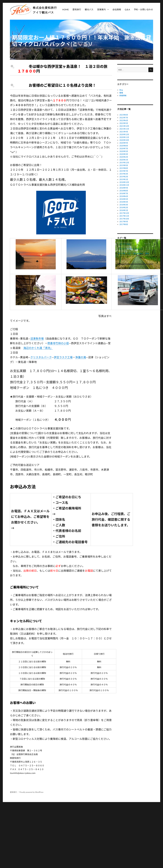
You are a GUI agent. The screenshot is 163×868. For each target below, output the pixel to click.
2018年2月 (124, 208)
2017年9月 (124, 222)
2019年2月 (124, 177)
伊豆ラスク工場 (63, 357)
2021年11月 (124, 129)
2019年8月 (124, 168)
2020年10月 (124, 140)
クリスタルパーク (41, 357)
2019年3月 (124, 174)
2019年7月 (124, 171)
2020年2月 (124, 157)
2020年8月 (124, 146)
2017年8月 (124, 224)
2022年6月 (124, 120)
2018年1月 (124, 210)
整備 (121, 93)
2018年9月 (124, 188)
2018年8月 (124, 191)
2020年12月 (124, 134)
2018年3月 (124, 205)
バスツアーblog (124, 244)
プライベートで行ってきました (130, 249)
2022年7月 (124, 118)
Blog (121, 90)
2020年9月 (124, 143)
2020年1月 (124, 160)
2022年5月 (124, 123)
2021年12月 (124, 126)
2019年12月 (124, 163)
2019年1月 (124, 179)
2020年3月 (124, 154)
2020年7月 (124, 149)
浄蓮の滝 (81, 357)
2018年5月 (124, 199)
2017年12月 (124, 213)
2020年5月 (124, 151)
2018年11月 (124, 185)
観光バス (89, 9)
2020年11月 (124, 137)
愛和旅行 (77, 9)
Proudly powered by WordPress (31, 792)
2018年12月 (124, 182)
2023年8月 (124, 115)
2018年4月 (124, 202)
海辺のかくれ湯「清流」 (38, 348)
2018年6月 (124, 196)
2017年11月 (124, 216)
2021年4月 (124, 132)
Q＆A (127, 9)
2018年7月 (124, 193)
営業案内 (101, 9)
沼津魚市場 (37, 338)
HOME (66, 9)
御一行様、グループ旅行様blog (130, 254)
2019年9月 (124, 165)
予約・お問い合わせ (143, 9)
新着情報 (123, 96)
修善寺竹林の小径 (58, 343)
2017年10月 (124, 219)
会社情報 (117, 9)
